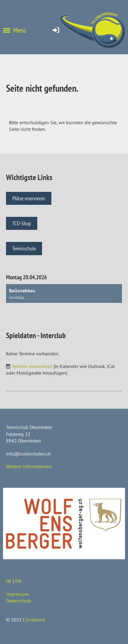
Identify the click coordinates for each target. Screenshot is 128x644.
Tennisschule (24, 248)
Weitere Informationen (29, 466)
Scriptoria (35, 620)
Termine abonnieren (32, 366)
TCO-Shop (22, 223)
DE (9, 581)
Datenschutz (19, 601)
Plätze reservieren (29, 198)
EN (18, 581)
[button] (64, 293)
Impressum (17, 594)
